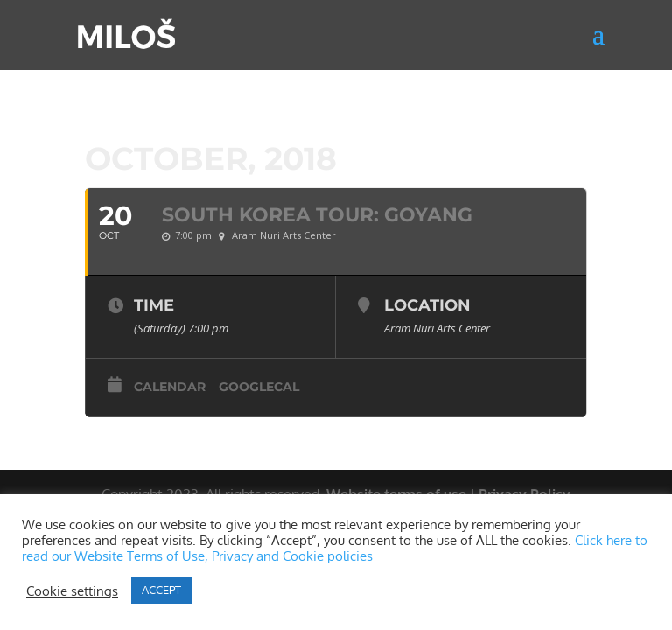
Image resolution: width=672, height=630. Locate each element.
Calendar (170, 387)
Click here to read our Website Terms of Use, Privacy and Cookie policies (335, 548)
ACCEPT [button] (161, 590)
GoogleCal (259, 387)
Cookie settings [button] (72, 591)
